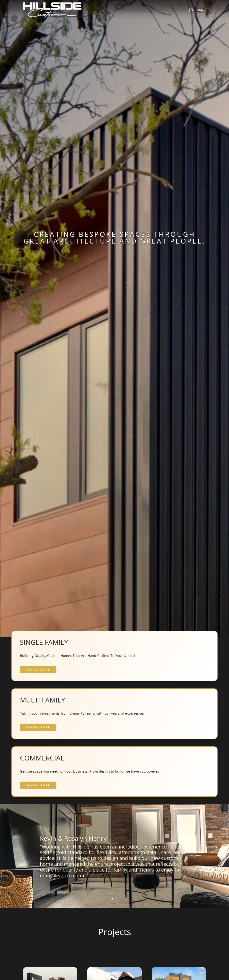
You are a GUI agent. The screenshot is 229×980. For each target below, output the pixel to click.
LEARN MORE (38, 670)
